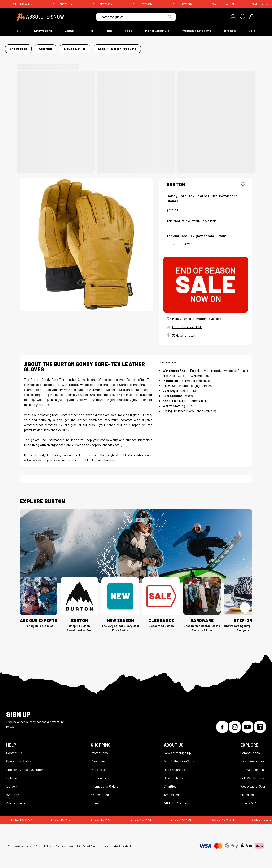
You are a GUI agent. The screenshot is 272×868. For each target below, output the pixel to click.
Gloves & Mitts (85, 47)
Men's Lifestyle (157, 30)
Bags (129, 30)
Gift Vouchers (100, 775)
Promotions (99, 750)
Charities (170, 784)
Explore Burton (43, 499)
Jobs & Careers (174, 767)
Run (109, 30)
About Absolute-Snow (179, 759)
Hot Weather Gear (253, 767)
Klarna (95, 800)
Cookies (60, 843)
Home (24, 47)
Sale (252, 30)
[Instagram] (235, 724)
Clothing (63, 47)
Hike (90, 30)
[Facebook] (222, 724)
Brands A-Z (248, 800)
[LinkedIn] (260, 724)
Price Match (99, 767)
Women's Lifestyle (197, 30)
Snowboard (43, 30)
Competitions (250, 750)
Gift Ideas (247, 792)
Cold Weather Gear (253, 775)
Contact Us (14, 750)
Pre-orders (98, 759)
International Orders (104, 784)
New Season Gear (253, 759)
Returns (12, 775)
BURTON (176, 182)
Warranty (13, 792)
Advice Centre (16, 800)
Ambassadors (174, 792)
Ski (19, 30)
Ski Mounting (100, 792)
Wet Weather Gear (253, 784)
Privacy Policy (43, 843)
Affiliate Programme (178, 800)
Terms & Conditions (19, 843)
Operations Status (19, 759)
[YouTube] (247, 724)
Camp (69, 30)
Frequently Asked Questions (26, 767)
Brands (230, 30)
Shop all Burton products (208, 47)
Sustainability (173, 775)
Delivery (12, 784)
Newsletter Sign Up (177, 750)
